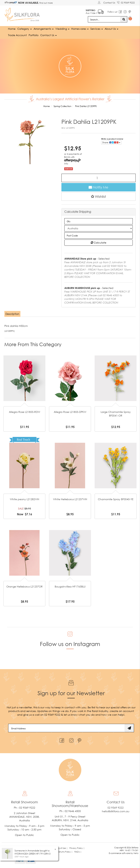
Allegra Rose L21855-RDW (25, 412)
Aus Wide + (95, 11)
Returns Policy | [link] (65, 852)
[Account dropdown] (100, 2)
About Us (111, 29)
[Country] (99, 228)
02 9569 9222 (126, 2)
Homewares (80, 29)
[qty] (99, 221)
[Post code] (99, 236)
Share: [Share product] (111, 142)
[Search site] (124, 19)
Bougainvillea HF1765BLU (70, 586)
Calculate (99, 243)
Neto (136, 853)
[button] (99, 196)
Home (12, 29)
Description (12, 314)
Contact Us (109, 3)
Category (25, 29)
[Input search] (104, 19)
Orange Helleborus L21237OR (25, 586)
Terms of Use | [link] (61, 848)
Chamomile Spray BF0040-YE (116, 499)
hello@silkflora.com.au (116, 811)
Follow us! (113, 12)
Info (66, 164)
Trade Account (17, 35)
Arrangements (44, 29)
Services (97, 29)
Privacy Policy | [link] (77, 848)
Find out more (46, 3)
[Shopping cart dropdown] (130, 19)
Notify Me (98, 187)
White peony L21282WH (25, 499)
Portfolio (34, 35)
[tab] (13, 314)
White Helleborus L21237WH (70, 499)
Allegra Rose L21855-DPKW (70, 412)
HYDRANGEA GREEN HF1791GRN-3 (32, 854)
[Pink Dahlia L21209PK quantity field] (99, 178)
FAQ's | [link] (78, 852)
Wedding (62, 29)
